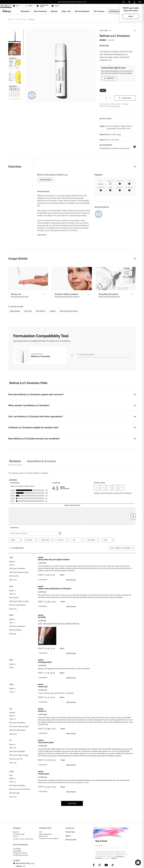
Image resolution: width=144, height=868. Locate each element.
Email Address (99, 846)
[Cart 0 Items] (140, 2)
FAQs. (127, 104)
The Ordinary (6, 6)
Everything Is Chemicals (21, 855)
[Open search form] (123, 2)
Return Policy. (115, 106)
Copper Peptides (15, 311)
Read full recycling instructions (109, 297)
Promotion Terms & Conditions (49, 838)
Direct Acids (28, 311)
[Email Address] (111, 846)
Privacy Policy (120, 856)
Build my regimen (46, 180)
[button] (40, 11)
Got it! (131, 16)
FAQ (41, 832)
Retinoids (53, 311)
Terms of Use (99, 858)
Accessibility (17, 849)
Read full (20, 297)
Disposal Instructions (46, 834)
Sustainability (17, 851)
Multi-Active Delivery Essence (69, 311)
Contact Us (114, 858)
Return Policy (43, 836)
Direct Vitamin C (41, 311)
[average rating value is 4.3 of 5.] (105, 40)
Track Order (70, 832)
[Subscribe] (127, 846)
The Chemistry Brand (43, 6)
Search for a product (87, 354)
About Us (16, 832)
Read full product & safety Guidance (67, 297)
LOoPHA (29, 6)
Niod (16, 6)
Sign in (68, 836)
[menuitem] (6, 6)
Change (32, 863)
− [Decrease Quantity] (102, 98)
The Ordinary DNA (19, 834)
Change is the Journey (20, 853)
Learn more (42, 235)
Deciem (55, 6)
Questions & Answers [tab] (42, 461)
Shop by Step (22, 19)
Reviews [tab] (15, 461)
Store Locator (71, 840)
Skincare (11, 19)
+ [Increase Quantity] (111, 98)
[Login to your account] (134, 2)
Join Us (15, 836)
